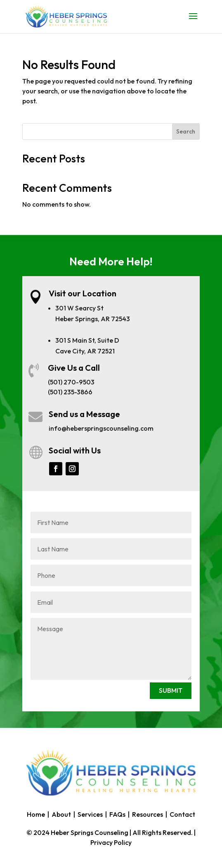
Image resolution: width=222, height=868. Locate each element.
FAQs (117, 814)
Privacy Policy (111, 842)
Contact (182, 814)
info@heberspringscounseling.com (101, 428)
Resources (148, 814)
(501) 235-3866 (70, 392)
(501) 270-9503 (71, 382)
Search (186, 131)
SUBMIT (171, 690)
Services (90, 814)
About (61, 814)
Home (36, 814)
